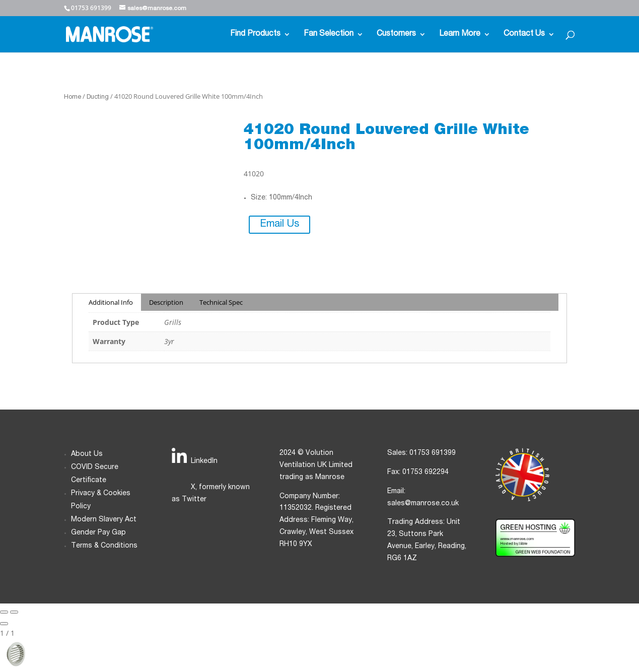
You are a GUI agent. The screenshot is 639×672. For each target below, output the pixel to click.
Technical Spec (221, 302)
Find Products (255, 35)
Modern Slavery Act (104, 520)
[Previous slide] (4, 612)
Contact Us (524, 35)
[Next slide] (14, 612)
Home (73, 97)
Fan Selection (329, 35)
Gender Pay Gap (98, 533)
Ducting (98, 97)
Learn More (460, 35)
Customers (396, 35)
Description (166, 302)
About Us (87, 454)
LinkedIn (204, 461)
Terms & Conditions (104, 546)
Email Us (279, 225)
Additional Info (111, 302)
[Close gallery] (4, 624)
